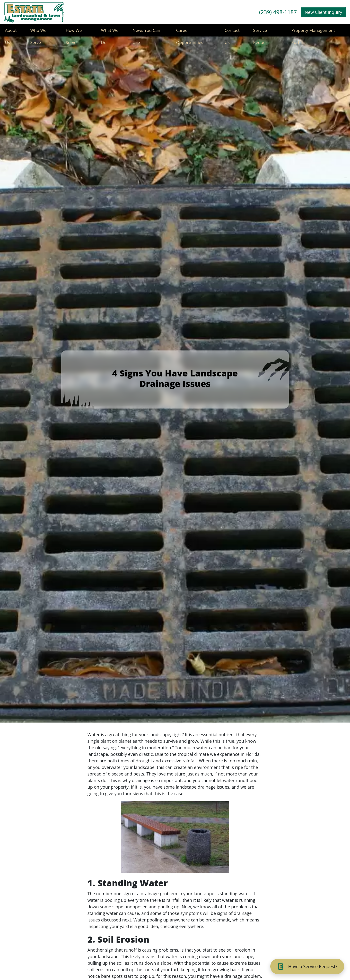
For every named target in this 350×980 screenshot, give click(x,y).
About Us (11, 33)
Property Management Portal (314, 33)
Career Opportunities (190, 33)
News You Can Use (147, 33)
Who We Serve (38, 33)
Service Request (261, 33)
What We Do (110, 33)
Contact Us (232, 33)
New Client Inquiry (324, 12)
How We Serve (74, 33)
